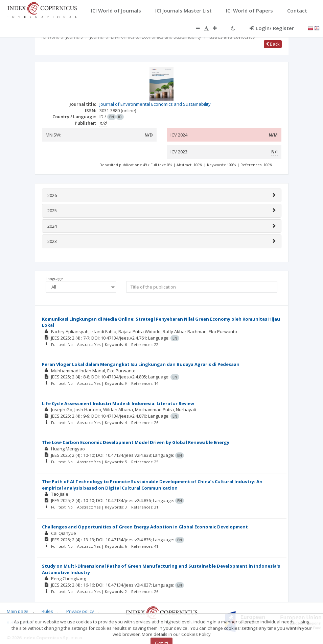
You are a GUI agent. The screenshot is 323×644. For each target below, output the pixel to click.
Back (273, 44)
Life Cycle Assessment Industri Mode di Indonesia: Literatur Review (118, 403)
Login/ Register (272, 28)
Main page (18, 611)
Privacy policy (80, 611)
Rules (47, 611)
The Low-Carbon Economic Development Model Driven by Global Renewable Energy (136, 442)
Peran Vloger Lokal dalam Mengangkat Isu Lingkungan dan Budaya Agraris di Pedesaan (141, 364)
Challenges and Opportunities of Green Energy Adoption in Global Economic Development (145, 527)
